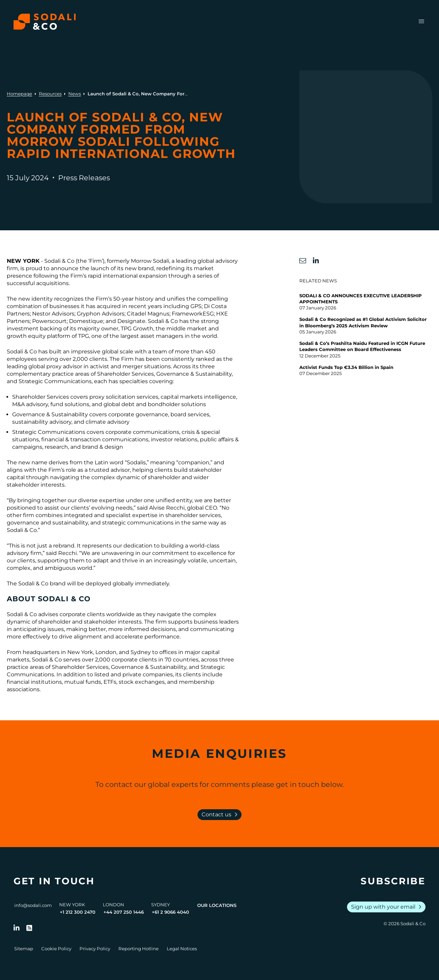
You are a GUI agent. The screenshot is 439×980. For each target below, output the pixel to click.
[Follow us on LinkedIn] (17, 928)
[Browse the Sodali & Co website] (45, 22)
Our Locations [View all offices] (217, 905)
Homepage (19, 94)
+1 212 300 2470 (78, 912)
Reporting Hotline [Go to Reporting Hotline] (138, 949)
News (75, 94)
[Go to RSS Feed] (29, 928)
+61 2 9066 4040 (170, 912)
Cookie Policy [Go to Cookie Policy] (56, 949)
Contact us (221, 815)
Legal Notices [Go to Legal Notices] (182, 949)
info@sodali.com (33, 905)
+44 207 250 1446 (124, 912)
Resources (50, 94)
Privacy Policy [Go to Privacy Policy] (95, 949)
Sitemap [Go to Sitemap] (24, 949)
